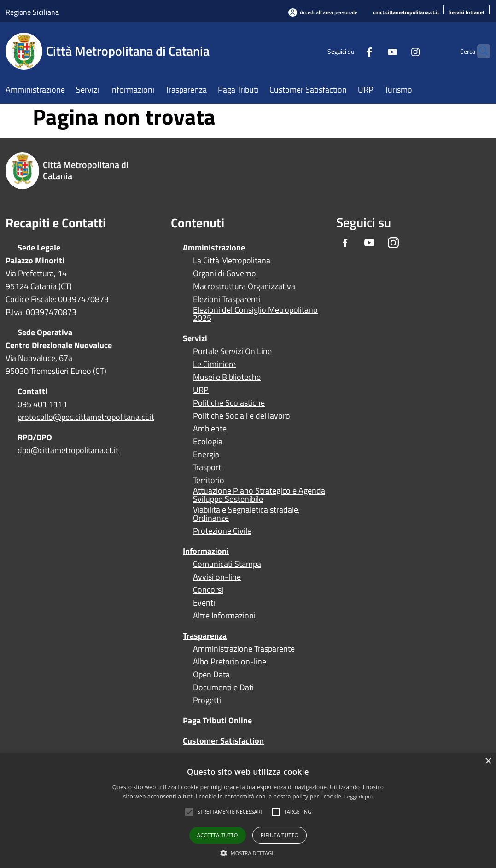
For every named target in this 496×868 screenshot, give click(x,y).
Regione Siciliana (32, 12)
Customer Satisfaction (223, 741)
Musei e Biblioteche (227, 377)
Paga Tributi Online (217, 720)
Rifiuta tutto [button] (280, 835)
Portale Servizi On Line (232, 351)
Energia (206, 454)
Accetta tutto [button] (218, 835)
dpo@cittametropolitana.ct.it (68, 450)
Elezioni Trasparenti (227, 299)
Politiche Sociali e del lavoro (242, 416)
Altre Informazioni (224, 616)
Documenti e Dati (223, 687)
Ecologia (208, 442)
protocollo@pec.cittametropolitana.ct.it (86, 417)
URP (201, 390)
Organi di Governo (225, 274)
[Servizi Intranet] (467, 13)
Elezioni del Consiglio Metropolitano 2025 (255, 314)
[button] (230, 812)
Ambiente (210, 429)
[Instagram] (397, 51)
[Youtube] (374, 51)
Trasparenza (205, 636)
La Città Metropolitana (232, 261)
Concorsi (208, 590)
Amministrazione (214, 248)
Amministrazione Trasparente (244, 649)
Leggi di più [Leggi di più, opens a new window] (359, 796)
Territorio (209, 480)
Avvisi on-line (217, 577)
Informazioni (206, 551)
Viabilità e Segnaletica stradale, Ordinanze (246, 514)
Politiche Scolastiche (229, 403)
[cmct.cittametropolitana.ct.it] (406, 13)
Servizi (195, 338)
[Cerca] (479, 51)
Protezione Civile (222, 531)
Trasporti (208, 467)
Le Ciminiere (214, 364)
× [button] (488, 761)
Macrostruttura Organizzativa (244, 286)
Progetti (207, 700)
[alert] (248, 811)
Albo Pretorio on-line (230, 662)
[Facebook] (351, 51)
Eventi (204, 603)
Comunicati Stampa (227, 564)
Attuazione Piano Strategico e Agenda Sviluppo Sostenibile (259, 495)
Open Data (211, 675)
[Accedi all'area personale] (323, 12)
